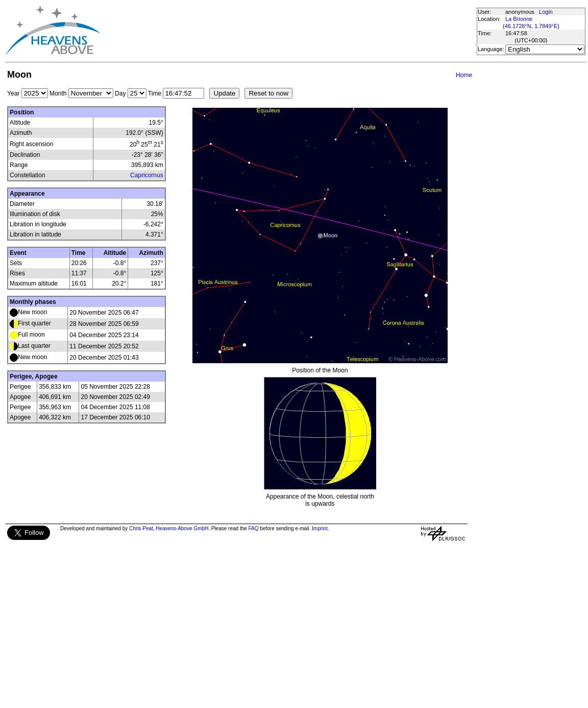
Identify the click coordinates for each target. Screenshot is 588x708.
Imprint (320, 528)
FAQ (254, 528)
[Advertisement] (288, 31)
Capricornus (147, 175)
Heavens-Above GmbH (182, 528)
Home (464, 75)
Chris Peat (141, 528)
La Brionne (519, 19)
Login (546, 12)
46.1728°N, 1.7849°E (531, 26)
